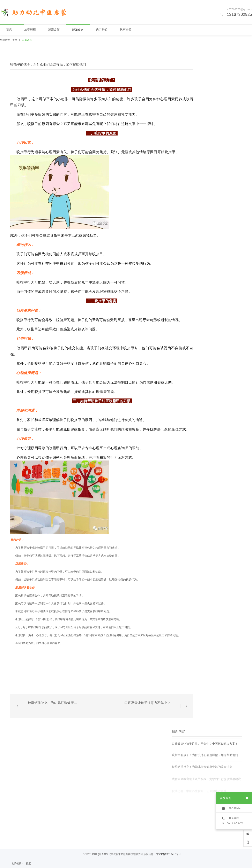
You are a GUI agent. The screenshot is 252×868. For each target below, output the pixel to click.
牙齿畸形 (150, 320)
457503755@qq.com (240, 9)
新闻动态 (27, 40)
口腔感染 (63, 329)
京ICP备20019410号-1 (169, 854)
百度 (28, 863)
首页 (15, 40)
